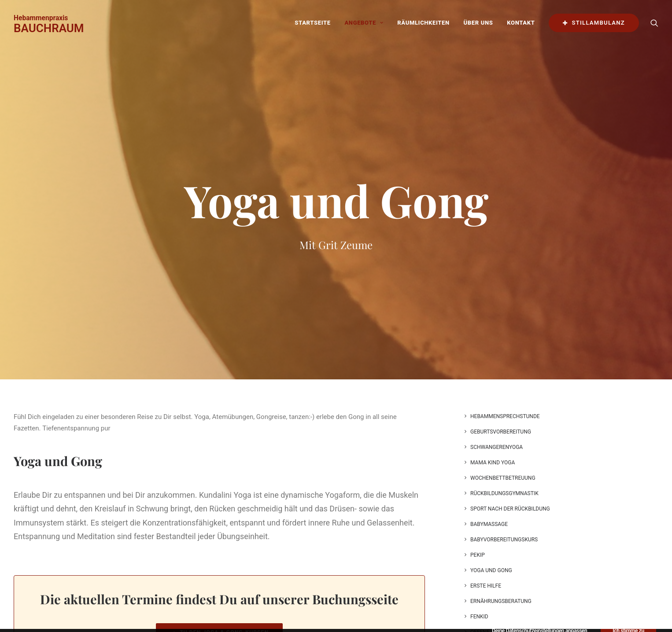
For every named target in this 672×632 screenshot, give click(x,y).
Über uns (478, 23)
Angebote (364, 23)
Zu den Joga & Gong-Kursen (220, 579)
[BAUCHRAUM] (49, 23)
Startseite (312, 23)
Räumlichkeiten (423, 23)
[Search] (654, 23)
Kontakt (521, 23)
